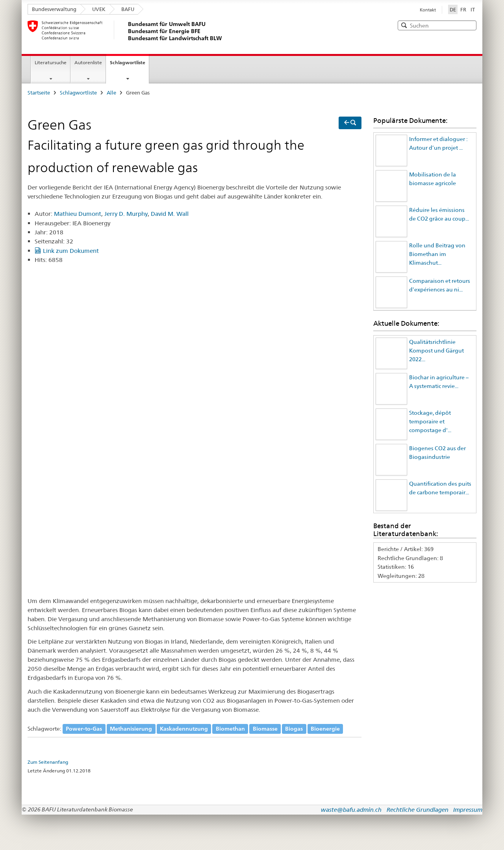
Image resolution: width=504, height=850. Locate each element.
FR (463, 9)
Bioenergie (325, 729)
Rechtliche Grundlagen (418, 810)
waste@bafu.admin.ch (351, 810)
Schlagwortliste (128, 62)
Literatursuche (51, 62)
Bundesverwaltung (54, 9)
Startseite (39, 93)
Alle (111, 93)
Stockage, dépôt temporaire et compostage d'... (430, 422)
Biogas (294, 729)
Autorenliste (88, 62)
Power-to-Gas (84, 729)
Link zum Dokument (71, 251)
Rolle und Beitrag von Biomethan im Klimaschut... (437, 254)
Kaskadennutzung (184, 729)
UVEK (99, 9)
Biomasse (265, 729)
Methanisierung (131, 729)
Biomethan (230, 729)
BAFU (128, 9)
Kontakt (428, 10)
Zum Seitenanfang (48, 762)
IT (473, 9)
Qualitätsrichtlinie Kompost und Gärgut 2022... (436, 351)
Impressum (468, 810)
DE (454, 9)
